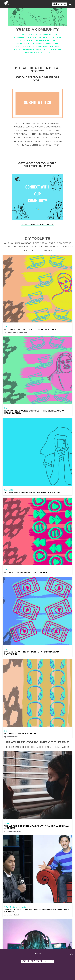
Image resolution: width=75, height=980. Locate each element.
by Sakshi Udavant (13, 837)
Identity (22, 913)
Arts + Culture (10, 913)
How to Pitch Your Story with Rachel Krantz (31, 335)
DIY (6, 333)
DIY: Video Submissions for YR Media (26, 578)
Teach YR (8, 496)
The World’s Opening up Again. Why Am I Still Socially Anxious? (37, 833)
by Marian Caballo (12, 921)
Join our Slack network (37, 231)
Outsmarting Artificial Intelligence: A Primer (32, 499)
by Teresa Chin (11, 743)
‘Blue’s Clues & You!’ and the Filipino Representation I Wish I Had (36, 917)
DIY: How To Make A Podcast (21, 740)
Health (7, 829)
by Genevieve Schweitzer (16, 338)
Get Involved (60, 4)
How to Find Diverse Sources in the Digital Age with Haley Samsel (36, 418)
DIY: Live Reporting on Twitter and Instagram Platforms (32, 659)
